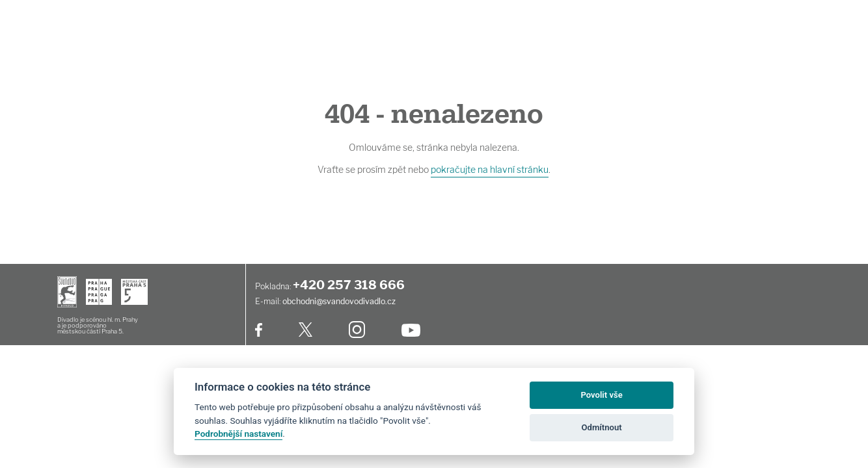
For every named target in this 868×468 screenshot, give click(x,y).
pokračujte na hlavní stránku (490, 169)
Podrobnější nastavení (238, 434)
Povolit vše (601, 395)
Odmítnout (602, 427)
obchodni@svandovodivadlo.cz (339, 301)
